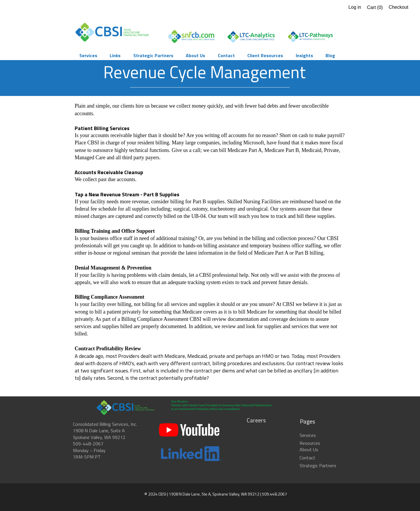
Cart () (375, 7)
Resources (310, 443)
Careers (256, 420)
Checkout (398, 7)
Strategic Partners (318, 466)
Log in (355, 7)
